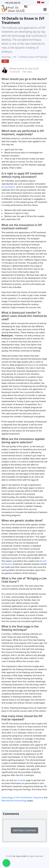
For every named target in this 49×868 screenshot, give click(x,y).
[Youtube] (25, 2)
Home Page (6, 57)
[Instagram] (35, 2)
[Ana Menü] (45, 9)
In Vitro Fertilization (23, 797)
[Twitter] (29, 2)
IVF (15, 57)
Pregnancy (38, 797)
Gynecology (7, 797)
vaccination (9, 187)
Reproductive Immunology (14, 801)
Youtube (21, 780)
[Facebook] (32, 2)
